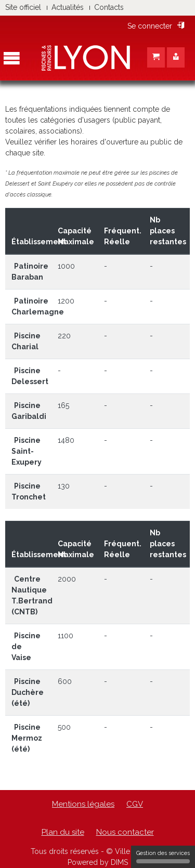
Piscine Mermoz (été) (27, 738)
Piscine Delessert (30, 376)
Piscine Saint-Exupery (27, 451)
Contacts (109, 7)
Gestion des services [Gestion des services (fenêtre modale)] (163, 857)
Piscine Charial (26, 341)
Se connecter (156, 26)
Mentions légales (83, 804)
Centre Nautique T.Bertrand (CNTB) (32, 595)
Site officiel (23, 7)
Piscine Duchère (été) (28, 692)
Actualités (68, 7)
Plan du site (63, 832)
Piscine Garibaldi (29, 411)
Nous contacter (125, 832)
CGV (135, 804)
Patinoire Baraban (30, 272)
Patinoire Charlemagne (38, 306)
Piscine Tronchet (29, 491)
